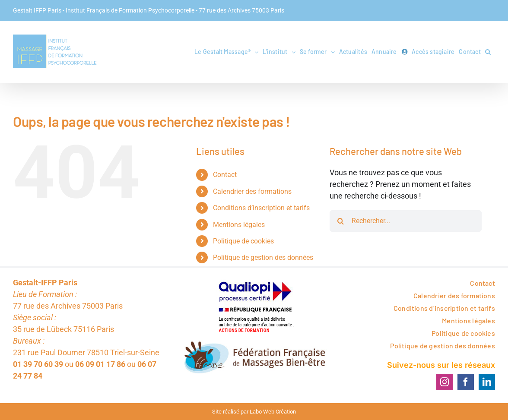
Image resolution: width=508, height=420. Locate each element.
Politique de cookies (243, 257)
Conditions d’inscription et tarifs (261, 223)
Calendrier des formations (252, 207)
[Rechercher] (340, 237)
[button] (488, 52)
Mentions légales (239, 240)
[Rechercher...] (406, 237)
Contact (225, 190)
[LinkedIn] (487, 398)
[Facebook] (466, 398)
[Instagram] (444, 398)
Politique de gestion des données (263, 273)
